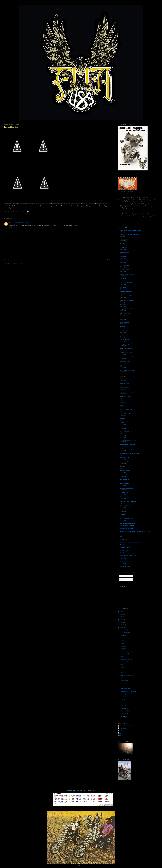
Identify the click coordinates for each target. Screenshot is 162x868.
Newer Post (7, 260)
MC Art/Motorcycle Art (127, 296)
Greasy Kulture (124, 265)
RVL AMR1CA (124, 479)
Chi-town (124, 699)
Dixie (121, 405)
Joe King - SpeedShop (126, 291)
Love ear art (123, 318)
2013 (121, 619)
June (123, 646)
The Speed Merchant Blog (127, 523)
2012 (121, 622)
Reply (11, 228)
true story (124, 670)
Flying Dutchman (125, 566)
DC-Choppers (124, 493)
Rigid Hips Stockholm (126, 348)
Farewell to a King (11, 127)
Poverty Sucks (124, 539)
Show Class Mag (125, 383)
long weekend (125, 654)
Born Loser (123, 287)
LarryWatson (124, 564)
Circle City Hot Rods (126, 510)
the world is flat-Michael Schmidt (130, 453)
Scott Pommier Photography (128, 553)
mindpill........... (124, 466)
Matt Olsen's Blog (125, 396)
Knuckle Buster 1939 (126, 283)
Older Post (109, 260)
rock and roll (125, 662)
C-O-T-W (124, 686)
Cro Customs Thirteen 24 (127, 370)
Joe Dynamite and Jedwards (129, 691)
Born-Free (123, 278)
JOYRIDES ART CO (126, 313)
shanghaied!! (124, 514)
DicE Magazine (124, 379)
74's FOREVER (124, 484)
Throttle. (122, 534)
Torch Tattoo (124, 561)
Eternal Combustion (126, 462)
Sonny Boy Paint (125, 458)
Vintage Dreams (125, 340)
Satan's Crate (124, 545)
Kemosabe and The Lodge (127, 444)
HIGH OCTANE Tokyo (127, 409)
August (124, 641)
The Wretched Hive (126, 506)
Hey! (123, 672)
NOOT (122, 243)
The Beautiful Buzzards (127, 519)
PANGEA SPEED (125, 261)
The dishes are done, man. (128, 675)
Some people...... (126, 697)
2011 (121, 625)
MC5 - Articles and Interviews (129, 556)
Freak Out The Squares (127, 300)
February (124, 711)
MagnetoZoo (124, 257)
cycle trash (123, 558)
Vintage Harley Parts (126, 436)
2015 (121, 614)
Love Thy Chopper (125, 331)
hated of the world (125, 414)
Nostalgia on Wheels (126, 270)
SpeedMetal (123, 475)
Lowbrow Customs (125, 550)
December (124, 630)
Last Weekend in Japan (127, 651)
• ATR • (122, 375)
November (124, 633)
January (124, 714)
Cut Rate (123, 497)
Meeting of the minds (127, 694)
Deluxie (122, 401)
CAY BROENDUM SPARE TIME (130, 235)
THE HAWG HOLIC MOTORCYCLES (132, 542)
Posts (121, 576)
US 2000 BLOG (124, 252)
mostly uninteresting (126, 449)
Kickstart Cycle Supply (127, 357)
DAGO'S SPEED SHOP (127, 488)
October (124, 635)
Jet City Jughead (123, 728)
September (125, 638)
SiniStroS (123, 326)
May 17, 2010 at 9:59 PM (22, 223)
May (123, 649)
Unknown (12, 223)
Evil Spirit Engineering (127, 344)
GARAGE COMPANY (127, 427)
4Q (121, 537)
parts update (124, 681)
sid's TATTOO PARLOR (127, 526)
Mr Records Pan (126, 689)
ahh (122, 664)
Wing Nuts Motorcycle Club (128, 501)
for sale (123, 667)
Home (58, 260)
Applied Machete (125, 471)
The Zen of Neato (125, 361)
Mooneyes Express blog (127, 528)
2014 (121, 617)
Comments (123, 580)
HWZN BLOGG (125, 248)
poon (120, 736)
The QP (120, 731)
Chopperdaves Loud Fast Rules (129, 309)
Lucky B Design (124, 322)
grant (120, 733)
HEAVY (122, 335)
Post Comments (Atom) (18, 264)
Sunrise (122, 423)
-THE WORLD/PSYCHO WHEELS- (131, 230)
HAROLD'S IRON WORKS (128, 440)
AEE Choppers (124, 239)
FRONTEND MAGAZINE (128, 392)
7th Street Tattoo (125, 547)
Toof (122, 656)
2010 (121, 628)
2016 (121, 611)
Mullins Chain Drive (126, 353)
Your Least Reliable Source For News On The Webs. (135, 531)
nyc (122, 702)
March (123, 708)
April (123, 705)
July (123, 643)
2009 (121, 717)
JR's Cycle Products (126, 431)
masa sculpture (124, 388)
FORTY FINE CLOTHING (126, 726)
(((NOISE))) (123, 418)
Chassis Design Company (127, 274)
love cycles (123, 305)
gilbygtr (122, 366)
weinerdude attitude (127, 659)
